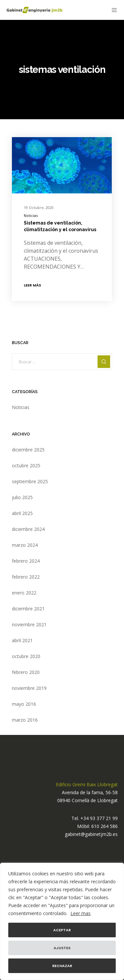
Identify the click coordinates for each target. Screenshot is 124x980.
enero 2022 (24, 593)
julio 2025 (22, 497)
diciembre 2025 (28, 450)
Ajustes (62, 948)
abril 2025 (22, 513)
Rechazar (62, 966)
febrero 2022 (26, 577)
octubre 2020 (26, 656)
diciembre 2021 (28, 609)
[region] (62, 921)
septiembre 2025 (30, 481)
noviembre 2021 (29, 624)
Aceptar (62, 930)
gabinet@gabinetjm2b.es (91, 834)
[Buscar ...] (62, 362)
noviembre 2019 (29, 688)
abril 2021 (22, 640)
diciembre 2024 (28, 529)
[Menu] (113, 10)
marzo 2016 (25, 720)
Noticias (31, 215)
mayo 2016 (24, 704)
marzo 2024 (25, 545)
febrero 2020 (26, 672)
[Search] (104, 362)
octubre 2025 (26, 465)
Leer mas (81, 913)
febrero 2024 (26, 561)
